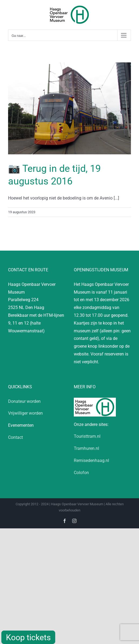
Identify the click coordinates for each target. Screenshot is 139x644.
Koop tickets (28, 637)
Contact (15, 437)
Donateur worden (24, 401)
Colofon (81, 473)
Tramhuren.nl (86, 448)
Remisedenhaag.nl (91, 460)
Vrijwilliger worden (25, 413)
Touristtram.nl (87, 436)
